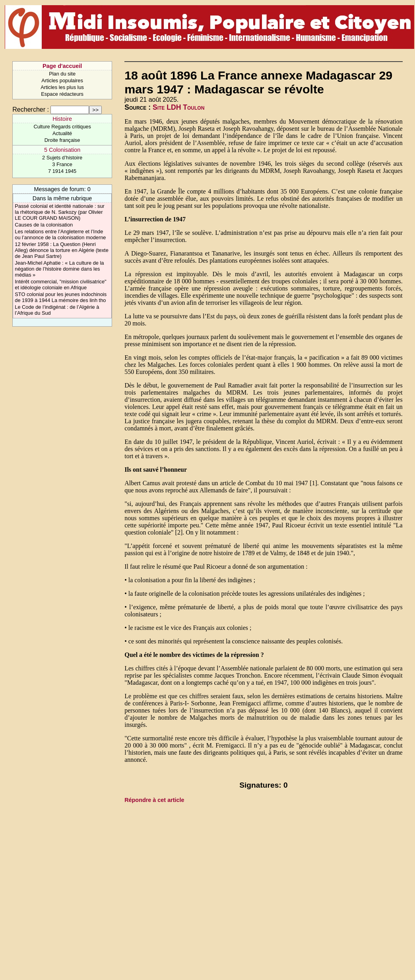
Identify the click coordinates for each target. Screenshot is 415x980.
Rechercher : (31, 109)
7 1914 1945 (62, 171)
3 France (62, 164)
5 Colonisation (62, 150)
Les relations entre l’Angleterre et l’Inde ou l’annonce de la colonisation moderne (60, 234)
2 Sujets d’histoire (62, 158)
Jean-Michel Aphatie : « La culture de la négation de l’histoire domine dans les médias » (59, 269)
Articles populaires (62, 80)
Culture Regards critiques (62, 127)
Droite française (62, 140)
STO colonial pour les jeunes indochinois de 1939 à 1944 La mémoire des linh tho (61, 297)
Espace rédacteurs (62, 94)
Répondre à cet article (154, 800)
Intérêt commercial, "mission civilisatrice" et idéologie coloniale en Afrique (60, 285)
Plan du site (62, 74)
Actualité (62, 133)
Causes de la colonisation (44, 225)
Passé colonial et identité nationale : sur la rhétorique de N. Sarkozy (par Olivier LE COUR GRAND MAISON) (60, 212)
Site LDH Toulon (178, 107)
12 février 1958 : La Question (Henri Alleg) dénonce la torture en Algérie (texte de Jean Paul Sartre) (61, 250)
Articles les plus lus (62, 87)
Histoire (62, 119)
